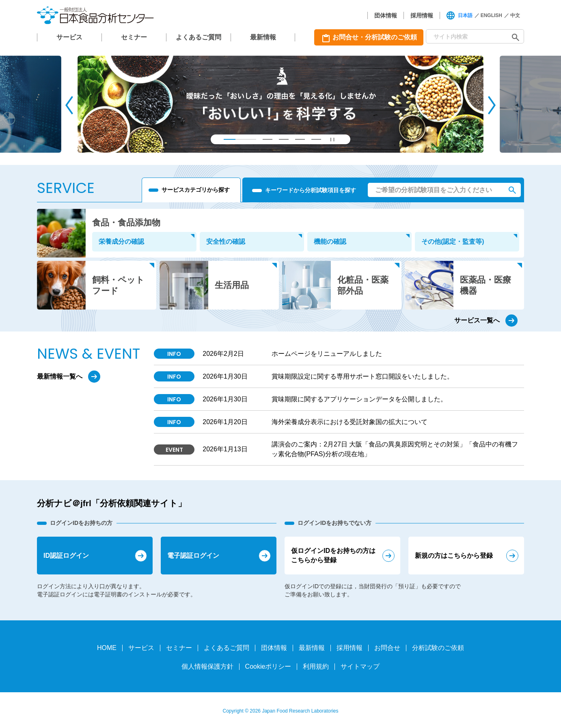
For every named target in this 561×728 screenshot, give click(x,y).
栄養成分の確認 (121, 242)
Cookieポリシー (268, 666)
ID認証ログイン (66, 556)
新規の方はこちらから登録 (454, 556)
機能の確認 (330, 242)
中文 (515, 15)
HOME (107, 648)
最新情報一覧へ (60, 376)
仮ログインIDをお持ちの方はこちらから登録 (333, 555)
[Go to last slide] (69, 105)
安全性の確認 (226, 242)
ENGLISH (491, 15)
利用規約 (316, 666)
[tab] (240, 139)
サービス (69, 37)
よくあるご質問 (199, 37)
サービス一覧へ (477, 320)
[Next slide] (492, 105)
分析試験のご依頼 (438, 648)
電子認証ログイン (193, 556)
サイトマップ (360, 666)
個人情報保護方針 (207, 666)
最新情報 (263, 37)
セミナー (134, 37)
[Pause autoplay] (332, 139)
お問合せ (387, 648)
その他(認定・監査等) (453, 242)
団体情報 (386, 15)
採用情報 (422, 15)
